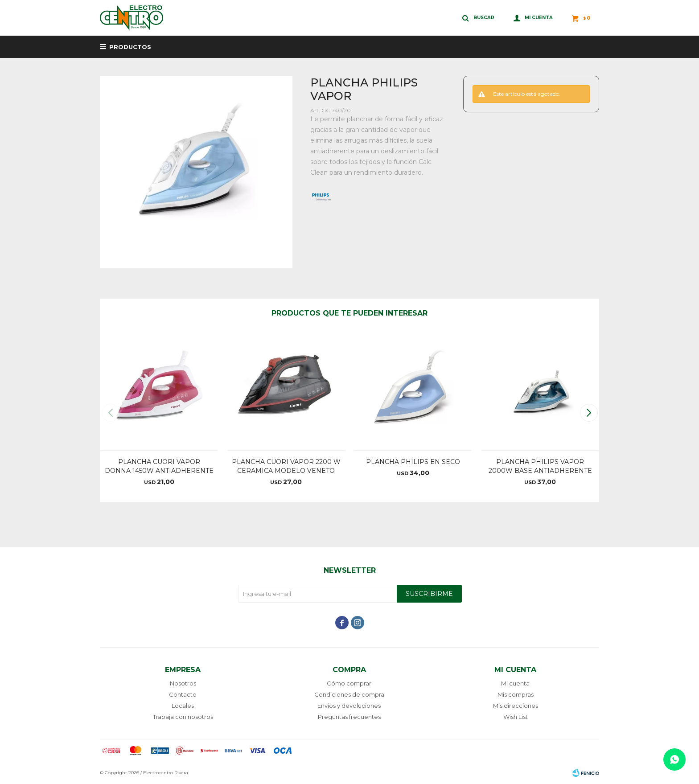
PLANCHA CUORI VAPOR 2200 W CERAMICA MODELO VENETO (286, 466)
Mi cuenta (515, 683)
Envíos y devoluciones (349, 706)
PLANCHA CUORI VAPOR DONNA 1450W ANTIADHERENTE (159, 466)
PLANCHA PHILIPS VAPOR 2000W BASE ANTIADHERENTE (540, 466)
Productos (130, 47)
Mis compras (516, 694)
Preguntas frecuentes (349, 717)
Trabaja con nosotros (183, 717)
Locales (183, 706)
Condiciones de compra (349, 694)
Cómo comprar (349, 683)
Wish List (516, 717)
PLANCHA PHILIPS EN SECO (413, 462)
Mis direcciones (516, 706)
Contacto (183, 694)
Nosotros (183, 683)
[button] (589, 413)
